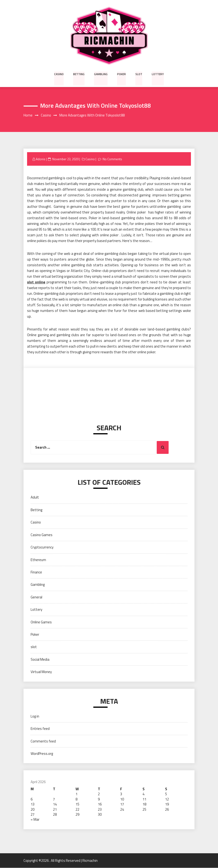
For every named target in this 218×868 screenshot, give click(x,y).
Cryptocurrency (42, 547)
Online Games (41, 622)
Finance (36, 572)
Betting (79, 74)
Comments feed (43, 741)
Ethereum (38, 560)
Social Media (40, 659)
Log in (35, 716)
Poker (122, 74)
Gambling (101, 74)
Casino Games (42, 535)
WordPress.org (42, 754)
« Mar (35, 820)
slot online (36, 282)
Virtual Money (41, 672)
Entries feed (40, 729)
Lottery (157, 74)
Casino (59, 74)
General (36, 597)
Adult (35, 497)
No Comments (113, 159)
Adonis (41, 159)
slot (139, 74)
